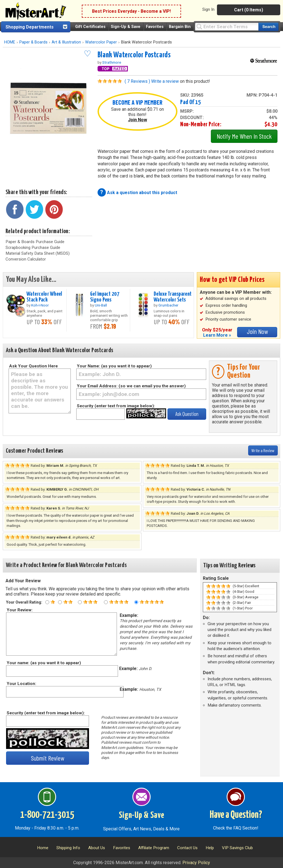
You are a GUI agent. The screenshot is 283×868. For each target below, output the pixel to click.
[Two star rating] (60, 602)
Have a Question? (236, 815)
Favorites (155, 27)
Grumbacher (168, 305)
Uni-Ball (101, 305)
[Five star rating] (136, 602)
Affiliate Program (154, 848)
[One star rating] (47, 602)
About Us (97, 848)
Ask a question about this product (142, 193)
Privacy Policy (196, 863)
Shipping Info (68, 848)
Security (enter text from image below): (116, 406)
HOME (10, 42)
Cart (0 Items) (249, 10)
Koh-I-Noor (40, 305)
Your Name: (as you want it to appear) (114, 366)
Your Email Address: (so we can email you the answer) (131, 386)
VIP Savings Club (237, 848)
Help (210, 848)
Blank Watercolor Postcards (134, 55)
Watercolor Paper (101, 42)
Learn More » (217, 335)
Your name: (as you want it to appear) (44, 663)
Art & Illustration (66, 42)
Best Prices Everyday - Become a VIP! (131, 11)
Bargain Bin (180, 27)
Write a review (165, 81)
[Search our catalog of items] (268, 27)
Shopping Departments (30, 27)
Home (43, 848)
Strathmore (112, 62)
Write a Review (263, 450)
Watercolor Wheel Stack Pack (44, 297)
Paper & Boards (33, 42)
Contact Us (187, 848)
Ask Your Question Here (33, 366)
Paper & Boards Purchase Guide (35, 242)
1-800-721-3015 (47, 815)
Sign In (208, 9)
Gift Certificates (90, 27)
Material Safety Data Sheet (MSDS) (38, 253)
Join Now (137, 120)
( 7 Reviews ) (137, 81)
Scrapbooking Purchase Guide (33, 248)
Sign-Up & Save (126, 27)
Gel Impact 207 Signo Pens (105, 297)
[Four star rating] (106, 602)
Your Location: (21, 684)
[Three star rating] (80, 602)
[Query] (227, 26)
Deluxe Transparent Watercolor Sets (173, 297)
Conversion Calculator (26, 259)
